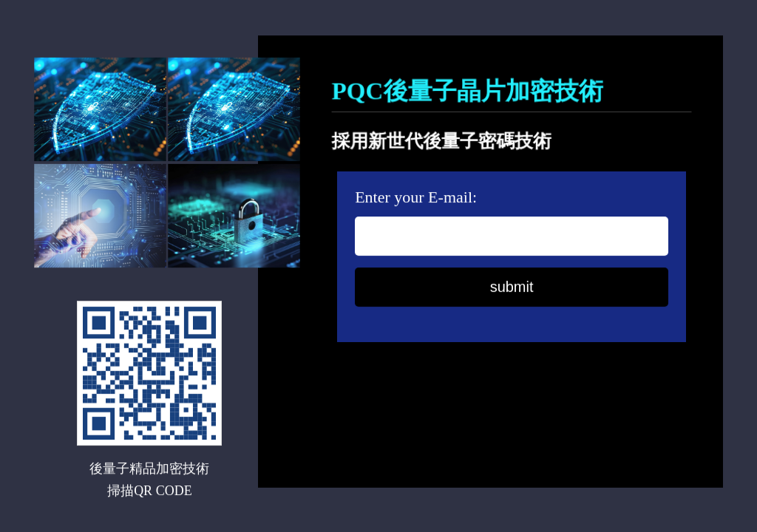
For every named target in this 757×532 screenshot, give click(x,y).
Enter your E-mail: (416, 198)
